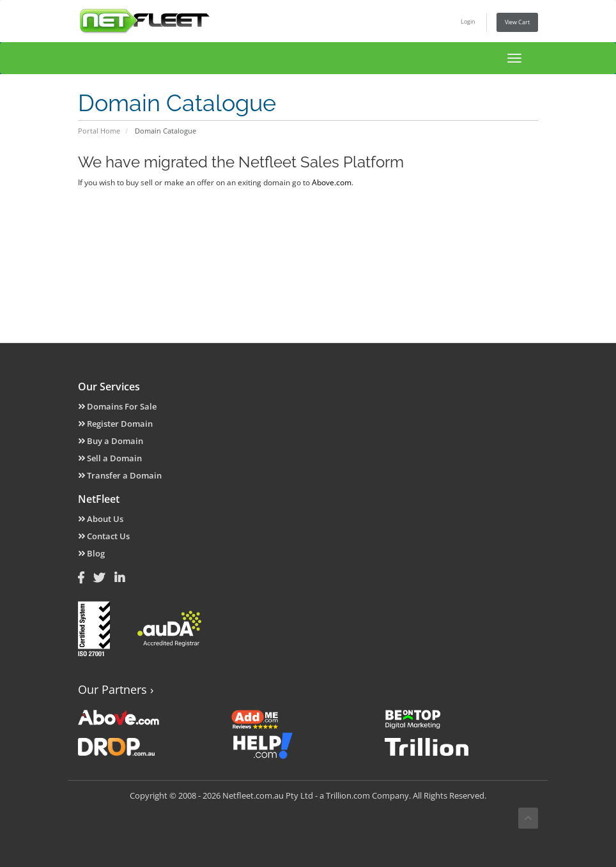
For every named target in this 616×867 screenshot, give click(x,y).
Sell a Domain (110, 458)
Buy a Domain (111, 441)
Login (468, 21)
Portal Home (99, 131)
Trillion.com (348, 795)
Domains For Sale (117, 406)
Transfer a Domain (120, 475)
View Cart (517, 22)
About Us (101, 519)
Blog (91, 553)
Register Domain (115, 424)
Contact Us (104, 536)
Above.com (332, 182)
